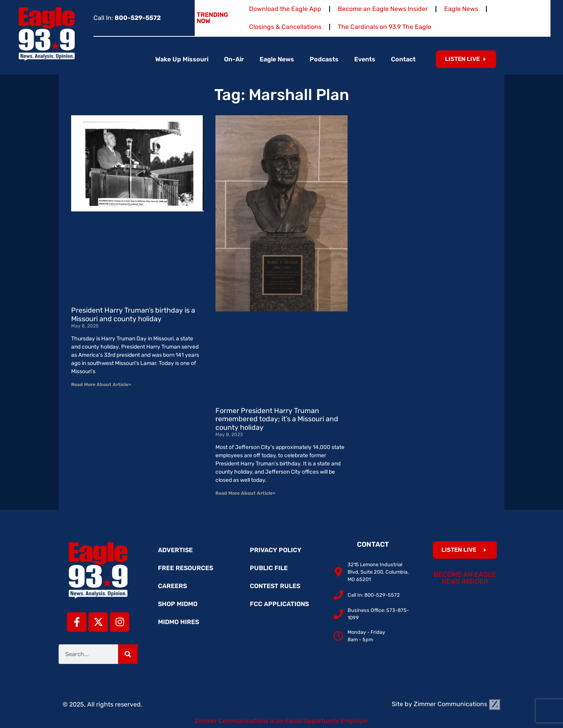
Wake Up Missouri (182, 59)
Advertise (175, 550)
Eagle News (461, 9)
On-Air (234, 59)
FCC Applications (279, 604)
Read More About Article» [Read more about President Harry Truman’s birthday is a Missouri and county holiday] (101, 385)
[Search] (128, 654)
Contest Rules (275, 586)
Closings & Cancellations (285, 27)
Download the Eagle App (285, 9)
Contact (403, 59)
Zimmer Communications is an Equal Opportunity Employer (281, 721)
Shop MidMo (178, 604)
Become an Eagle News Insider (383, 9)
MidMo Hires (178, 622)
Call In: (127, 18)
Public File (269, 568)
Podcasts (324, 59)
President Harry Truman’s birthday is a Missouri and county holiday (133, 315)
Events (365, 59)
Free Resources (186, 568)
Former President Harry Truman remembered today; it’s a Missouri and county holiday (277, 419)
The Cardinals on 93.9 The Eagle (385, 27)
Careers (172, 586)
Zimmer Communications (457, 704)
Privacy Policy (276, 550)
